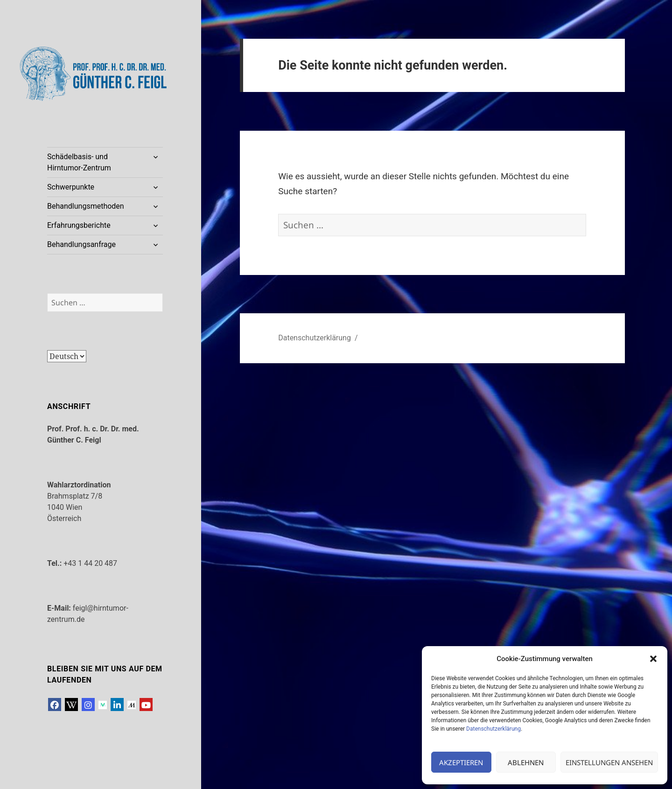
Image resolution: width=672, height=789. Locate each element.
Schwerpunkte (71, 187)
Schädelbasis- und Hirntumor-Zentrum (79, 162)
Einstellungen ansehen (609, 762)
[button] (653, 659)
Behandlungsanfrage (81, 244)
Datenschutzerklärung (493, 729)
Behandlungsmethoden (86, 206)
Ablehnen (526, 762)
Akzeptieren (461, 762)
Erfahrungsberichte (79, 225)
